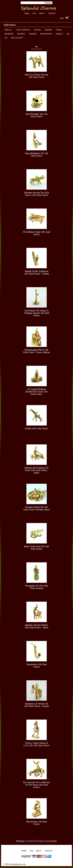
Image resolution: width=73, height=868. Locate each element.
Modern (48, 30)
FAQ (34, 13)
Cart (62, 18)
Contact (52, 13)
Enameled (9, 34)
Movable (21, 34)
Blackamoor (46, 34)
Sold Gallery (17, 38)
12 (46, 841)
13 (48, 841)
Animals (59, 34)
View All (8, 30)
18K (68, 34)
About (42, 13)
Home (27, 13)
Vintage (37, 30)
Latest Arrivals (23, 30)
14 (51, 841)
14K (6, 38)
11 (43, 841)
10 (40, 841)
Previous (20, 841)
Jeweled (33, 34)
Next (55, 841)
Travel (59, 30)
